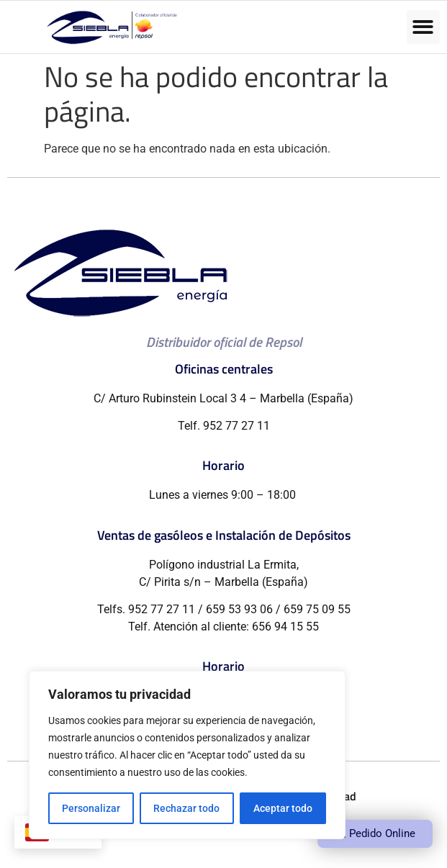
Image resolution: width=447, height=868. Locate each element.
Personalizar (91, 808)
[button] (424, 27)
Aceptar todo (283, 808)
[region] (187, 755)
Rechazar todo (186, 808)
